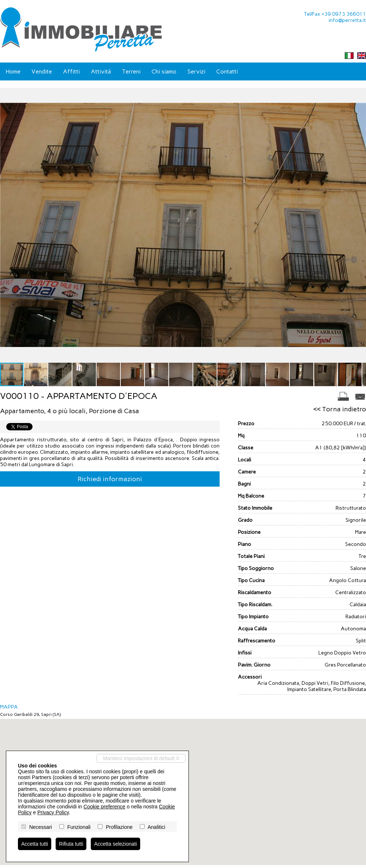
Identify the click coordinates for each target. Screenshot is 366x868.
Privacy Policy (53, 812)
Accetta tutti (35, 844)
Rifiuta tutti (71, 844)
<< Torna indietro (340, 409)
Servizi (196, 71)
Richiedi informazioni (110, 479)
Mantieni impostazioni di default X (141, 758)
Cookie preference (104, 807)
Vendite (42, 71)
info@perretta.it (347, 20)
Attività (101, 71)
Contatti (227, 71)
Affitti (71, 71)
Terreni (131, 71)
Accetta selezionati (115, 844)
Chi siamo (164, 71)
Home (13, 71)
